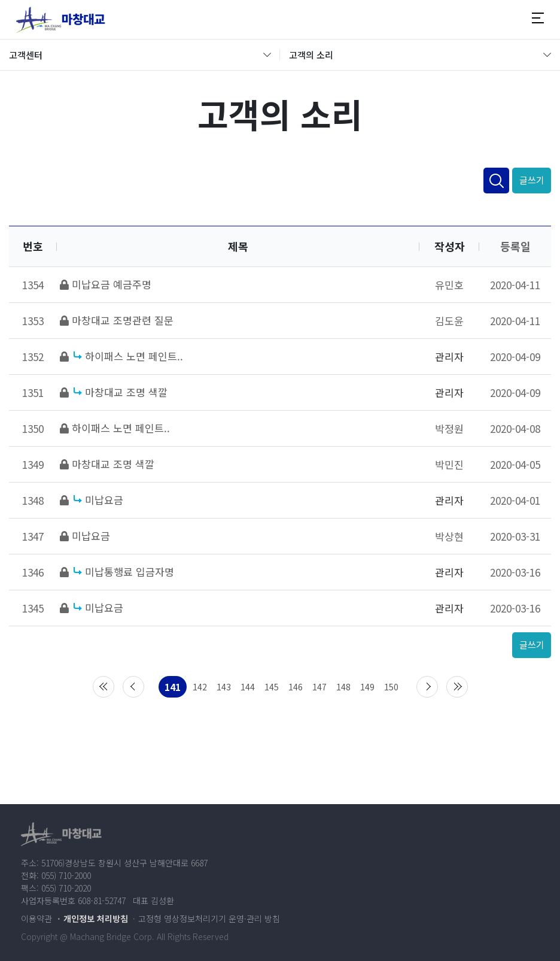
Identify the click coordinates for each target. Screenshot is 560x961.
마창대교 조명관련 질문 (123, 320)
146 (296, 687)
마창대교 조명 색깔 (126, 392)
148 (343, 687)
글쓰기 (532, 180)
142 (200, 687)
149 (367, 687)
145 (272, 687)
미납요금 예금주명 (112, 284)
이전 (133, 687)
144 (248, 687)
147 (319, 687)
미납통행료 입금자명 (130, 572)
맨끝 (457, 687)
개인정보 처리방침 (96, 918)
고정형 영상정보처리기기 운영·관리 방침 (209, 918)
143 (224, 687)
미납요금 (104, 500)
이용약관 (36, 918)
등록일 (515, 246)
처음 (104, 687)
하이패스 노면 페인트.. (134, 356)
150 (391, 687)
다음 (427, 687)
